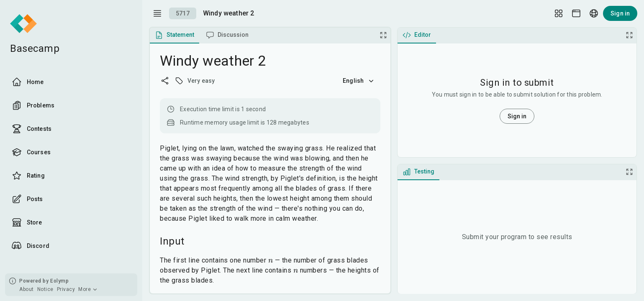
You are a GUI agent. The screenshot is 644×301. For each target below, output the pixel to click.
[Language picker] (594, 13)
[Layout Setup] (559, 13)
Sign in (620, 13)
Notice (45, 289)
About (27, 289)
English (359, 81)
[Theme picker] (576, 13)
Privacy (66, 289)
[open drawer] (157, 13)
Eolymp (59, 281)
